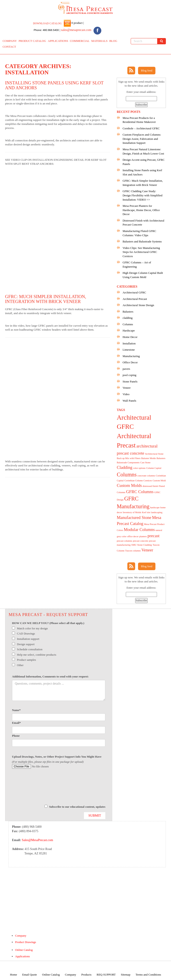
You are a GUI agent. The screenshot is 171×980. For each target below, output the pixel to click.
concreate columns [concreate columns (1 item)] (146, 476)
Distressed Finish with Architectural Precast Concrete (143, 223)
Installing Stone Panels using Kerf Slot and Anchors (142, 172)
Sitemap (126, 975)
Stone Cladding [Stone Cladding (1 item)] (145, 545)
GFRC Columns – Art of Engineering (137, 264)
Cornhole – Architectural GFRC (141, 128)
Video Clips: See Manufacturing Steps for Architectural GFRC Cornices (141, 252)
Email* (16, 723)
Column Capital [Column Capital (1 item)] (154, 468)
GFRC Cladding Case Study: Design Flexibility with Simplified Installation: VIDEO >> (142, 195)
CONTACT (9, 47)
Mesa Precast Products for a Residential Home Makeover (139, 120)
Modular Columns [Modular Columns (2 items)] (139, 530)
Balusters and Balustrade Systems (142, 241)
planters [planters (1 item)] (143, 536)
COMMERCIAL (80, 41)
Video (126, 394)
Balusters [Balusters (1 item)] (161, 458)
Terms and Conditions (148, 975)
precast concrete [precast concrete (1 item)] (141, 541)
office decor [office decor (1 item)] (133, 536)
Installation (129, 343)
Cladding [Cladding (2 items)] (124, 467)
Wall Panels (129, 401)
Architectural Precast (135, 299)
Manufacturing (131, 356)
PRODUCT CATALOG (32, 41)
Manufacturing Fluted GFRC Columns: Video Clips (139, 233)
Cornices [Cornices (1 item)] (148, 481)
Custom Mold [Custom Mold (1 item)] (159, 481)
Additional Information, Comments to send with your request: (50, 676)
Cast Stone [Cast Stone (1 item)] (145, 463)
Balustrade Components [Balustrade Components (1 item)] (128, 463)
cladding (127, 318)
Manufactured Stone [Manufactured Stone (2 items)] (134, 517)
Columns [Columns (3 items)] (127, 475)
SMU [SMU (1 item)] (134, 545)
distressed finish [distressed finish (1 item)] (150, 486)
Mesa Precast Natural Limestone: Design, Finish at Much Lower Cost (143, 151)
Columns (128, 324)
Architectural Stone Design (138, 305)
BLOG (113, 41)
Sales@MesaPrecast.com (38, 840)
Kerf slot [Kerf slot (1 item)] (146, 512)
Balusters (128, 312)
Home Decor (130, 337)
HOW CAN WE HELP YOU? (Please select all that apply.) (48, 623)
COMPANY (10, 41)
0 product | (77, 23)
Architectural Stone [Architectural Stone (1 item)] (154, 454)
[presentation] (46, 789)
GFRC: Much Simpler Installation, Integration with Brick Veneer (46, 299)
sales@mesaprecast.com (76, 30)
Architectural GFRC (134, 292)
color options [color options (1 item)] (139, 468)
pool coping (129, 375)
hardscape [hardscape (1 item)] (155, 507)
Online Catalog (24, 950)
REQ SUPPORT (106, 975)
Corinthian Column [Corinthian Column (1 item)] (133, 481)
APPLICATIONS (58, 41)
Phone (16, 736)
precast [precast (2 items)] (153, 536)
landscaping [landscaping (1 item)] (157, 512)
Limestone (129, 350)
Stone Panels (130, 381)
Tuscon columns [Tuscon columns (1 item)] (133, 551)
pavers (126, 369)
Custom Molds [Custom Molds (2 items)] (129, 485)
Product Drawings (26, 942)
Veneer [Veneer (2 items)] (147, 550)
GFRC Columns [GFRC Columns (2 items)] (140, 492)
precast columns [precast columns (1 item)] (124, 541)
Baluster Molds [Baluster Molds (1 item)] (148, 458)
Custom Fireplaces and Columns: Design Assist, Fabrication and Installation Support (142, 139)
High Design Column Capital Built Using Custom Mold (143, 275)
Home (14, 975)
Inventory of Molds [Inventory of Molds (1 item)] (132, 512)
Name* (16, 710)
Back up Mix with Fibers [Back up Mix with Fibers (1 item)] (129, 458)
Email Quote (30, 975)
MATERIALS (99, 41)
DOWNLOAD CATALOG (47, 23)
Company (21, 936)
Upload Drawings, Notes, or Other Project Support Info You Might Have (57, 757)
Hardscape (129, 330)
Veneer (126, 388)
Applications (22, 956)
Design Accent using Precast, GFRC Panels (144, 162)
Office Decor (130, 362)
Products (86, 975)
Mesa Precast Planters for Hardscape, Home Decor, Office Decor (141, 210)
